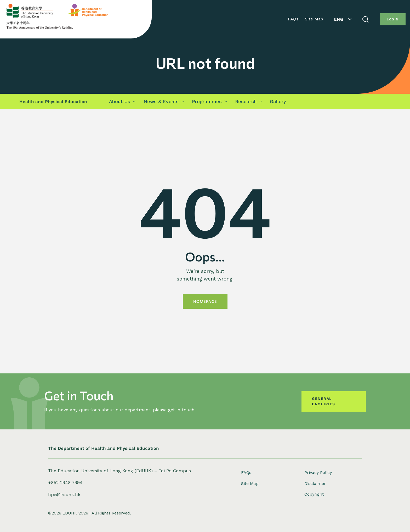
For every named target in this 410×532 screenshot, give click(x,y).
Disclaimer (315, 483)
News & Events (164, 101)
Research (249, 101)
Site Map (314, 19)
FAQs (293, 19)
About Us (122, 101)
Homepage (205, 301)
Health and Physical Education (53, 102)
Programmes (210, 101)
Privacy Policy (318, 472)
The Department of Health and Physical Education (104, 448)
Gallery (278, 101)
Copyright (314, 494)
